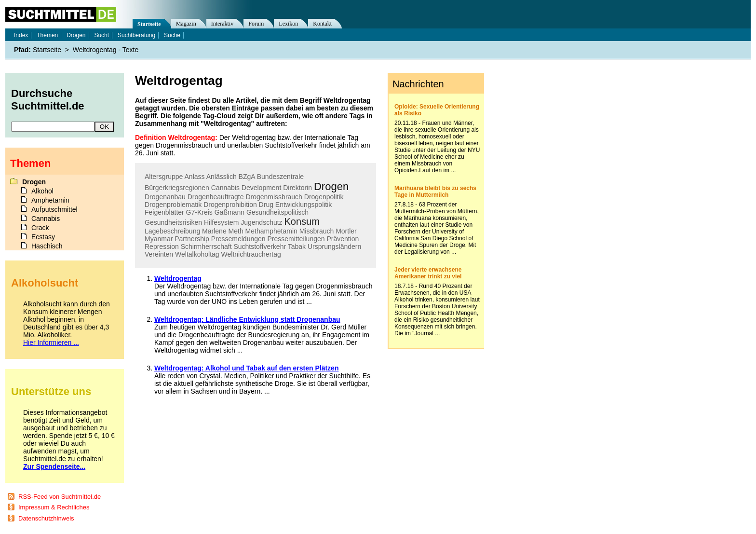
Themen (47, 35)
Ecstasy (43, 237)
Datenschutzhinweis (46, 518)
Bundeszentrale (280, 177)
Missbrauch (317, 231)
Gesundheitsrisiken (173, 222)
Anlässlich (222, 177)
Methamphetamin (271, 231)
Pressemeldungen (238, 239)
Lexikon (288, 24)
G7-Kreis (199, 212)
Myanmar (159, 239)
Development (262, 188)
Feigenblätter (164, 212)
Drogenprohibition (230, 205)
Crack (40, 228)
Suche (172, 35)
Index (21, 35)
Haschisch (47, 246)
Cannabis (225, 188)
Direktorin (297, 188)
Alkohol (42, 191)
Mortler (346, 231)
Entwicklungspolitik (304, 205)
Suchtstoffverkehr (260, 246)
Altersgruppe (164, 177)
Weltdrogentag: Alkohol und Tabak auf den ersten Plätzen (246, 368)
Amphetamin (50, 200)
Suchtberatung (136, 35)
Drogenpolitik (324, 197)
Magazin (186, 24)
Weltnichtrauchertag (251, 254)
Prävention (343, 239)
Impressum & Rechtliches (54, 507)
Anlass (195, 177)
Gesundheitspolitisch (277, 212)
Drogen (331, 186)
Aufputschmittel (54, 209)
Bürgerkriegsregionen (177, 188)
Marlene (214, 231)
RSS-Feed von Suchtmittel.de (60, 497)
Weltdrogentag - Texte (106, 50)
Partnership (192, 239)
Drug (266, 205)
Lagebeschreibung (172, 231)
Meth (236, 231)
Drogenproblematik (173, 205)
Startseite (149, 24)
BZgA (247, 177)
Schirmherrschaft (206, 246)
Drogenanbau (165, 197)
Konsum (302, 221)
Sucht (101, 35)
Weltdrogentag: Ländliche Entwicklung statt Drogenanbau (247, 319)
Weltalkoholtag (197, 254)
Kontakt (322, 24)
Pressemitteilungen (296, 239)
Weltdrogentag (178, 278)
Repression (162, 246)
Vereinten (159, 254)
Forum (256, 24)
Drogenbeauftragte (216, 197)
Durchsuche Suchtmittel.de (48, 100)
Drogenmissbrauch (274, 197)
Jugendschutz (261, 222)
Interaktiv (223, 24)
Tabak (297, 246)
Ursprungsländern (334, 246)
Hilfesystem (221, 222)
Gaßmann (229, 212)
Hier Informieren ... (51, 342)
